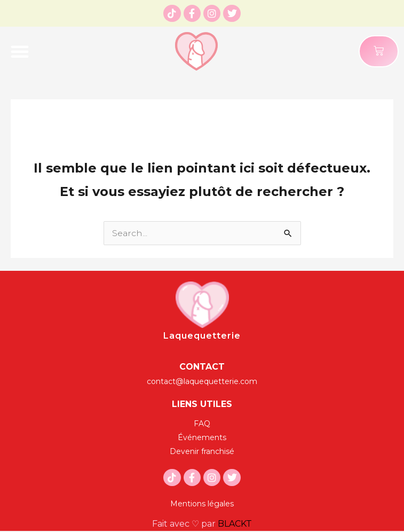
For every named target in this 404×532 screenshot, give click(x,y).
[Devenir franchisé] (202, 451)
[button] (20, 51)
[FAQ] (202, 424)
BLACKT (235, 524)
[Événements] (202, 437)
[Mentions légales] (202, 504)
